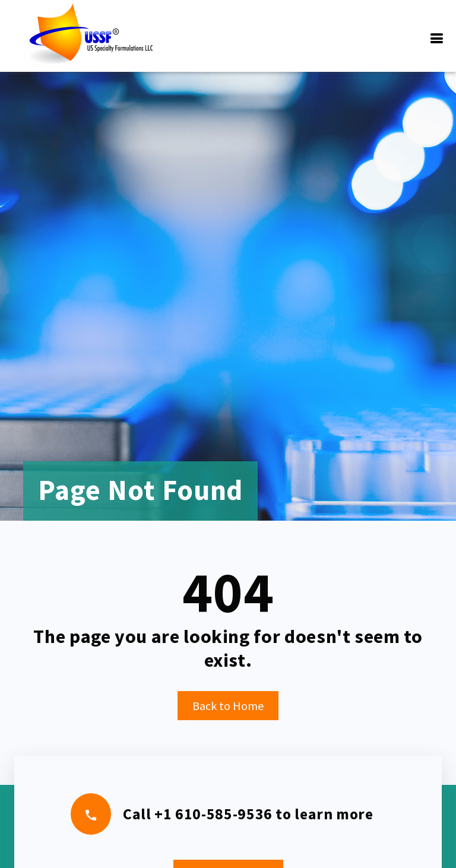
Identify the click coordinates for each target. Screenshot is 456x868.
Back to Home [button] (228, 706)
